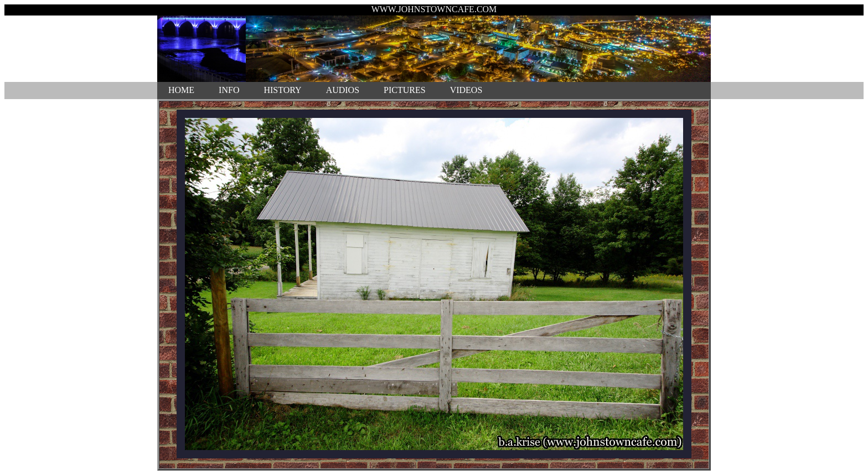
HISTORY (282, 90)
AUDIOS (343, 90)
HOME (181, 90)
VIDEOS (466, 90)
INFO (229, 90)
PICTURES (405, 90)
